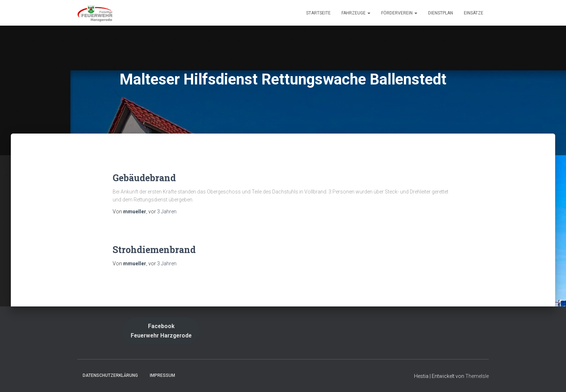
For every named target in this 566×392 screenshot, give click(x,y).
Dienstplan (441, 13)
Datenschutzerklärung (110, 375)
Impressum (162, 375)
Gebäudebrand (144, 178)
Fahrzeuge (356, 13)
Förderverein (399, 13)
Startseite (318, 13)
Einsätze (474, 13)
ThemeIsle (477, 376)
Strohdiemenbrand (154, 250)
